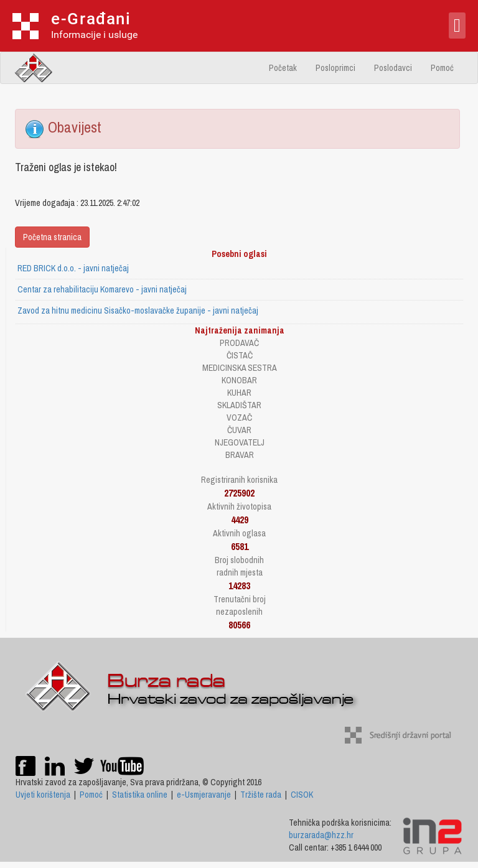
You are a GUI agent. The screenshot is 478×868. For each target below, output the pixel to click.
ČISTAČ (240, 355)
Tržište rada (261, 795)
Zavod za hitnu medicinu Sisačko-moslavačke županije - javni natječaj (138, 310)
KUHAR (239, 393)
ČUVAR (239, 430)
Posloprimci (335, 68)
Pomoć (442, 68)
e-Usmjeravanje (204, 795)
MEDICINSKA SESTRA (240, 368)
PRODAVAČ (239, 343)
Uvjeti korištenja (43, 795)
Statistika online (140, 795)
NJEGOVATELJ (240, 442)
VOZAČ (239, 418)
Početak (283, 68)
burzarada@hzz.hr (321, 835)
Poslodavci (393, 68)
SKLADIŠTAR (239, 405)
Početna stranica (52, 237)
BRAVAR (240, 455)
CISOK (302, 795)
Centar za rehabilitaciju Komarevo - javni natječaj (102, 289)
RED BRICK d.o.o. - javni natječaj (73, 268)
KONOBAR (239, 380)
